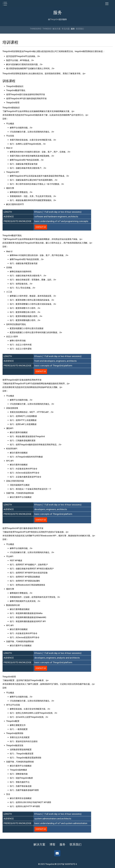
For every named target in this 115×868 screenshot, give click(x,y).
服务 (73, 29)
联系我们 (80, 29)
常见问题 (66, 29)
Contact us (41, 227)
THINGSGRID (36, 29)
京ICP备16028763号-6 (67, 864)
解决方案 (57, 29)
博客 (52, 844)
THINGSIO (47, 29)
